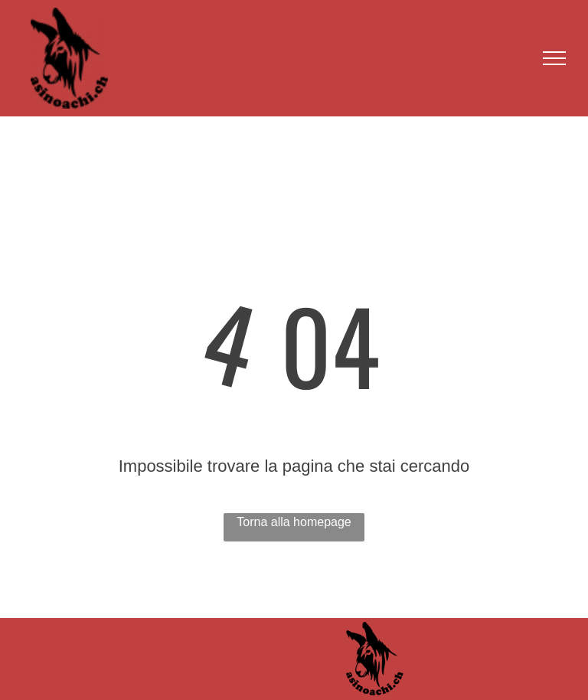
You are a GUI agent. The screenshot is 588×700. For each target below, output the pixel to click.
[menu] (554, 58)
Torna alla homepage (294, 522)
